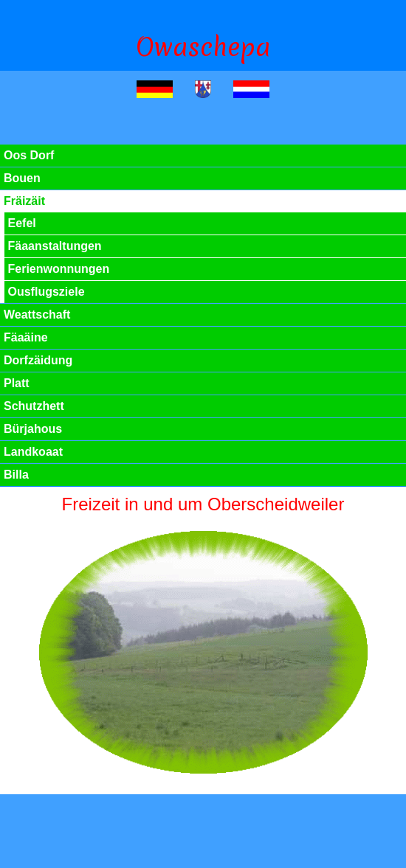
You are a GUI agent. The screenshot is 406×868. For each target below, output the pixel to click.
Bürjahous (33, 429)
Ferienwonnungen (59, 269)
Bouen (22, 178)
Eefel (22, 223)
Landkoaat (33, 452)
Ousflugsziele (47, 292)
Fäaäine (26, 337)
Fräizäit (24, 201)
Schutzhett (34, 406)
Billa (16, 475)
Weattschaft (37, 315)
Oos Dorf (29, 155)
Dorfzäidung (38, 360)
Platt (17, 383)
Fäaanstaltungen (55, 246)
